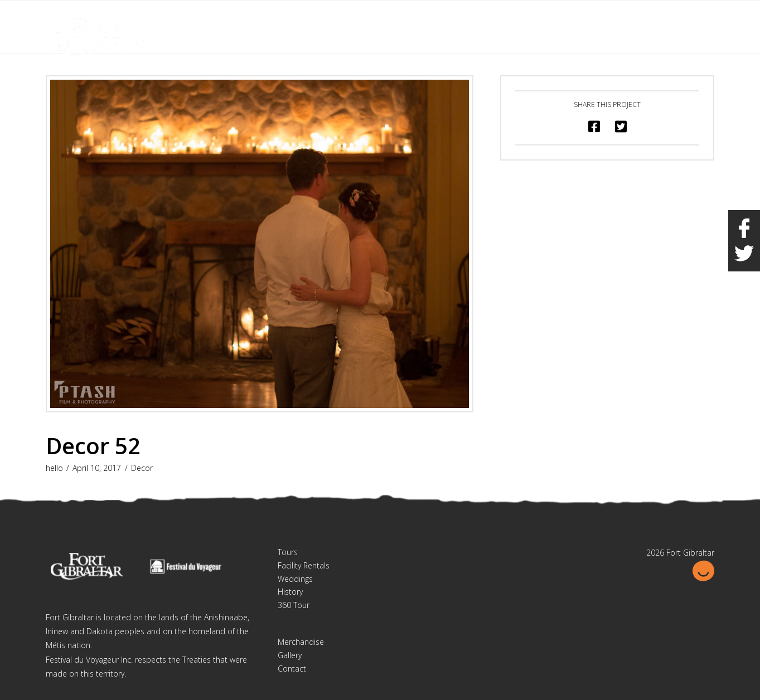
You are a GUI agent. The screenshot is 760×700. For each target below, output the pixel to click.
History (290, 592)
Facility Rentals (304, 565)
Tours (288, 552)
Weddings (295, 579)
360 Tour (294, 605)
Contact (292, 669)
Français (656, 16)
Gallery (290, 655)
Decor (142, 468)
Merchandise (301, 642)
